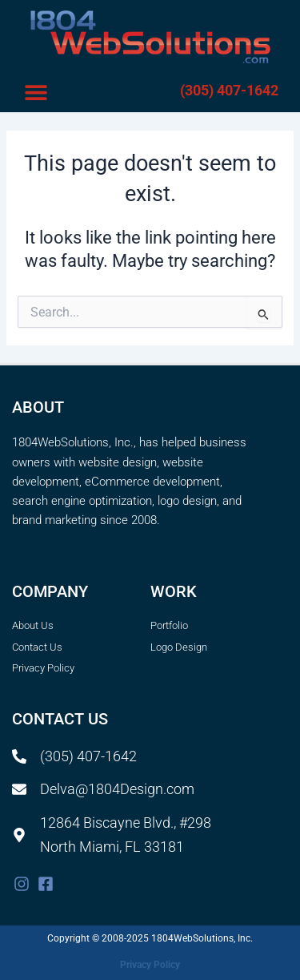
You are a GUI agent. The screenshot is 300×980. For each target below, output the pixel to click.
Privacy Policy (150, 965)
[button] (36, 92)
